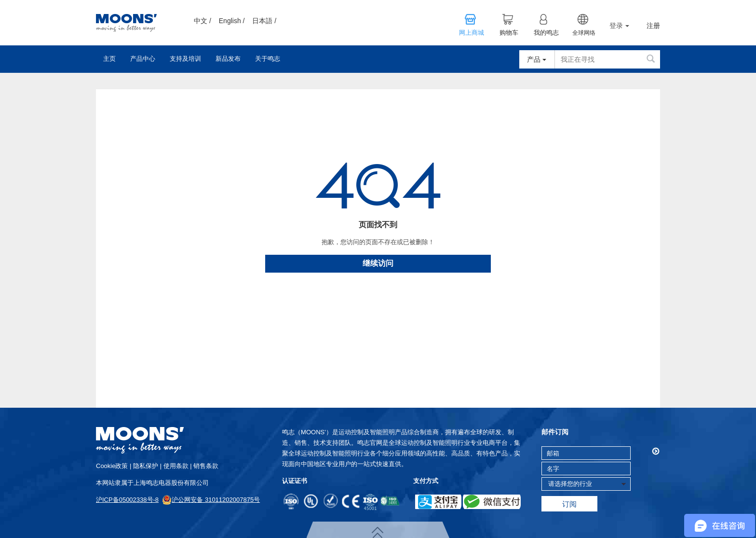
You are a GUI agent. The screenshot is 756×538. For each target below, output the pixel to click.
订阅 (569, 504)
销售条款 (206, 466)
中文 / (202, 21)
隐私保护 (146, 466)
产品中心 (143, 59)
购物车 (509, 33)
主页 (109, 59)
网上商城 (472, 33)
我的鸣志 (546, 33)
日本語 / (264, 21)
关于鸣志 (268, 59)
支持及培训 (185, 59)
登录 (619, 26)
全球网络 (584, 33)
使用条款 (176, 466)
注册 (653, 26)
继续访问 (378, 263)
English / (232, 21)
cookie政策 (112, 466)
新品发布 (228, 59)
